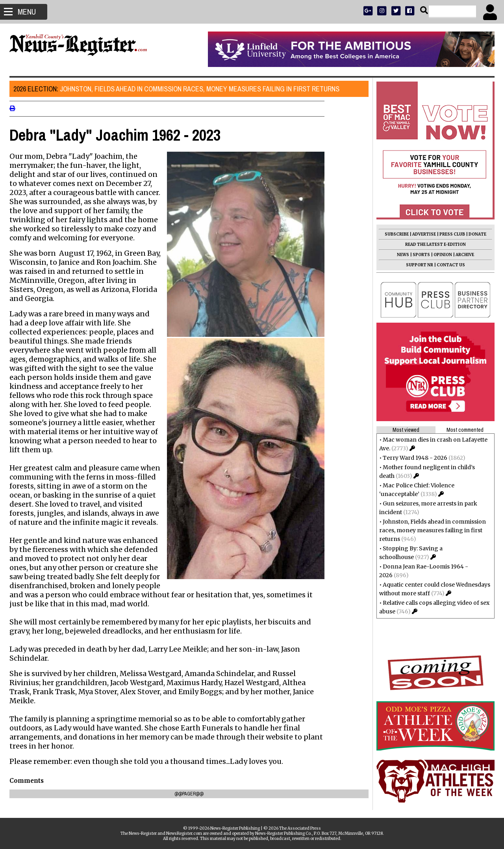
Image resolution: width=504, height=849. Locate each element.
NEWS (401, 255)
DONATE (475, 234)
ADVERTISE (422, 234)
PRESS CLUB (450, 234)
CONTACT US (448, 265)
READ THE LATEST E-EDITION (433, 244)
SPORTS (419, 255)
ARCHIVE (462, 255)
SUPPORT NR (417, 265)
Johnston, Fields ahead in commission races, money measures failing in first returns (179, 89)
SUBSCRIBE (394, 234)
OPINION (440, 255)
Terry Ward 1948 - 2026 (413, 458)
